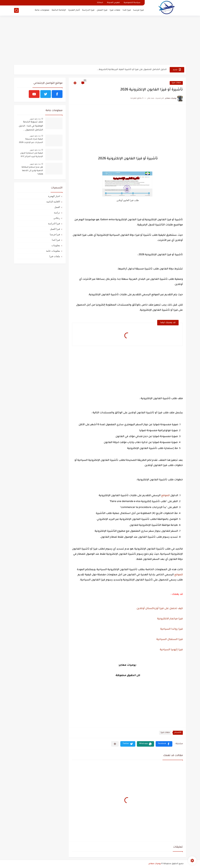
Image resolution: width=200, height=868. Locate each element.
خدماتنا (100, 3)
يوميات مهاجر (155, 864)
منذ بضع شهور (35, 119)
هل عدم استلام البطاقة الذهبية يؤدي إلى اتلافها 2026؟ (32, 171)
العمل (57, 207)
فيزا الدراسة (88, 10)
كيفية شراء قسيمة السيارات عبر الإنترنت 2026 (31, 141)
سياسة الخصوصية (132, 3)
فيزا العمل (102, 10)
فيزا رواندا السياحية (172, 629)
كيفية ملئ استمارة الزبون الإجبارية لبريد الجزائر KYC (32, 155)
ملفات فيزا (115, 10)
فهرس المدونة (113, 3)
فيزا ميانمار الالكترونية (170, 619)
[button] (164, 744)
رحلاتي (57, 218)
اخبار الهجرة (54, 196)
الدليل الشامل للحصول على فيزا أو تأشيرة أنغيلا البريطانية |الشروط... (132, 70)
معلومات (56, 245)
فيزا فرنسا (138, 10)
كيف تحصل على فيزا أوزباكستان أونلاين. (159, 609)
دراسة (57, 213)
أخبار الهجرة (74, 10)
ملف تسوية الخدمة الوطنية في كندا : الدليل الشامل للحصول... (31, 126)
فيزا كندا (127, 10)
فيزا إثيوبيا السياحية (171, 650)
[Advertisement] (100, 41)
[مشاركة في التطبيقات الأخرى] (115, 744)
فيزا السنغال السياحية (169, 639)
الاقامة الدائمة (53, 202)
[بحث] (16, 10)
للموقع (165, 496)
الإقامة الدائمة (59, 10)
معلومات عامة (42, 10)
